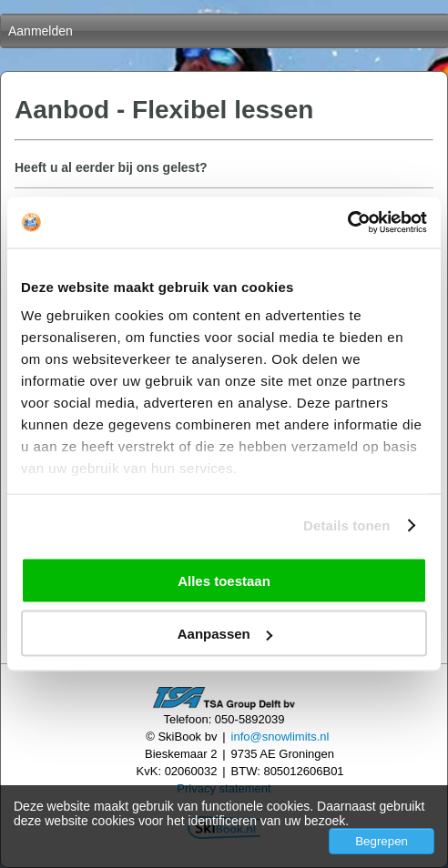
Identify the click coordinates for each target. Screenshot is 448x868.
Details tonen (346, 525)
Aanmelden (41, 31)
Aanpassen (225, 634)
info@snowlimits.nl (280, 737)
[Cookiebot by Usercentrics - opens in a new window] (347, 223)
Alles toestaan (224, 580)
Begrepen (382, 841)
